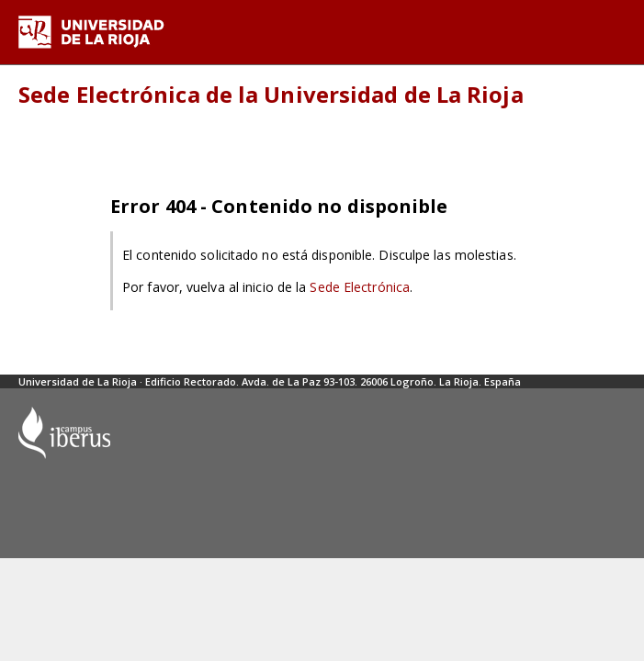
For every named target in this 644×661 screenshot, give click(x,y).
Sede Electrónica (360, 287)
